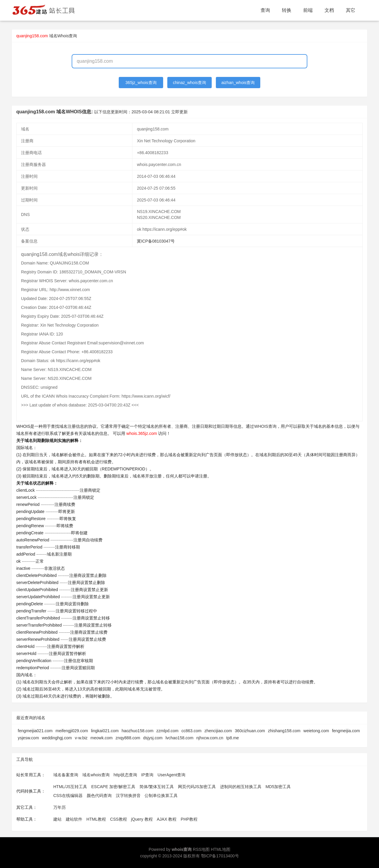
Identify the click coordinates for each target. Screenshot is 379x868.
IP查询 (147, 775)
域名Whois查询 (63, 36)
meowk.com (102, 738)
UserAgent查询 (171, 775)
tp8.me (233, 738)
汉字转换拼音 (128, 796)
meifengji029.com (72, 731)
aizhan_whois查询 (238, 83)
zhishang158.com (284, 731)
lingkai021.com (105, 731)
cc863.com (192, 731)
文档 (329, 10)
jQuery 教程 (142, 819)
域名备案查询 (66, 775)
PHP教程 (189, 819)
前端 (308, 10)
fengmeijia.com (346, 731)
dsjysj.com (153, 738)
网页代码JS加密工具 (197, 787)
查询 (265, 10)
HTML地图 (221, 849)
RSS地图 (201, 849)
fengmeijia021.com (35, 731)
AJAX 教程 (167, 819)
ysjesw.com (28, 738)
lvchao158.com (179, 738)
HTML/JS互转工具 (70, 787)
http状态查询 (125, 775)
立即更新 (179, 112)
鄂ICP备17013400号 (220, 856)
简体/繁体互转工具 (157, 787)
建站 (57, 819)
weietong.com (316, 731)
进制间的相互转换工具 (241, 787)
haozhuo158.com (138, 731)
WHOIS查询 (265, 426)
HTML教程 (96, 819)
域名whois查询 (96, 775)
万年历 (60, 807)
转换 (287, 10)
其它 (351, 10)
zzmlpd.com (167, 731)
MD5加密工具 (278, 787)
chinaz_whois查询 (189, 83)
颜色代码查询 (99, 796)
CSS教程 (119, 819)
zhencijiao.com (218, 731)
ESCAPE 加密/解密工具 (113, 787)
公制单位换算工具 (161, 796)
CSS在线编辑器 (68, 796)
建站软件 (74, 819)
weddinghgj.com (57, 738)
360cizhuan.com (250, 731)
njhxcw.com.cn (210, 738)
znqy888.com (128, 738)
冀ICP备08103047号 (156, 241)
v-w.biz (81, 738)
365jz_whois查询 (141, 83)
